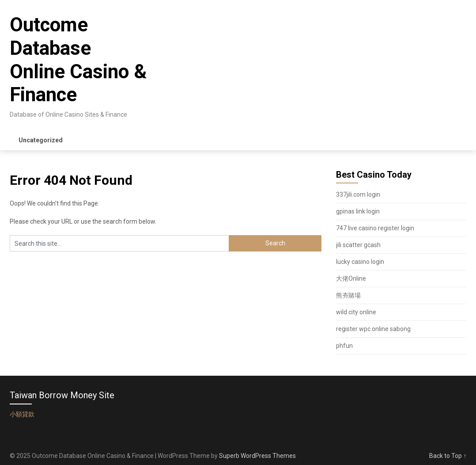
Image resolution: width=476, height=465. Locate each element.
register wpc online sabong (373, 329)
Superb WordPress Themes (257, 456)
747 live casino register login (375, 228)
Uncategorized (41, 140)
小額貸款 (22, 414)
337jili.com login (358, 194)
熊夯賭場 (348, 295)
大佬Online (351, 278)
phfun (344, 346)
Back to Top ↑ (448, 456)
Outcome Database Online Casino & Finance (78, 60)
